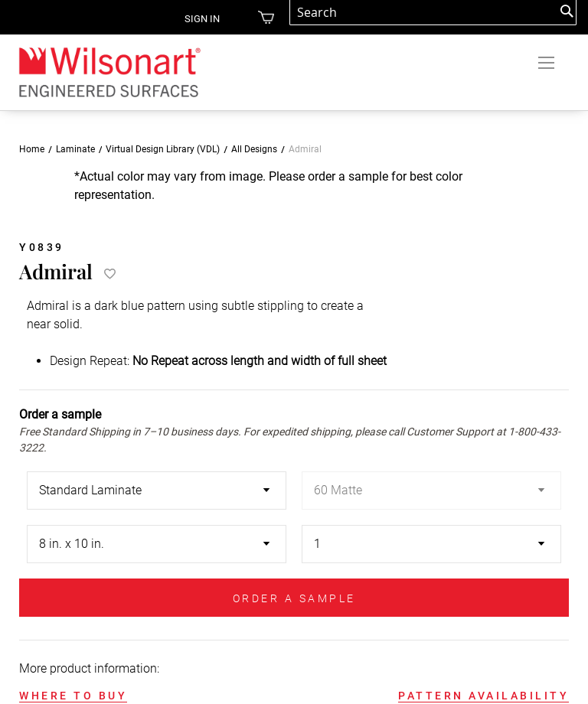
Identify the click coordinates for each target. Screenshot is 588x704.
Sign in (202, 19)
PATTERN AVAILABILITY (483, 696)
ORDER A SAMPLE (294, 598)
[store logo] (109, 72)
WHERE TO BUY (73, 696)
